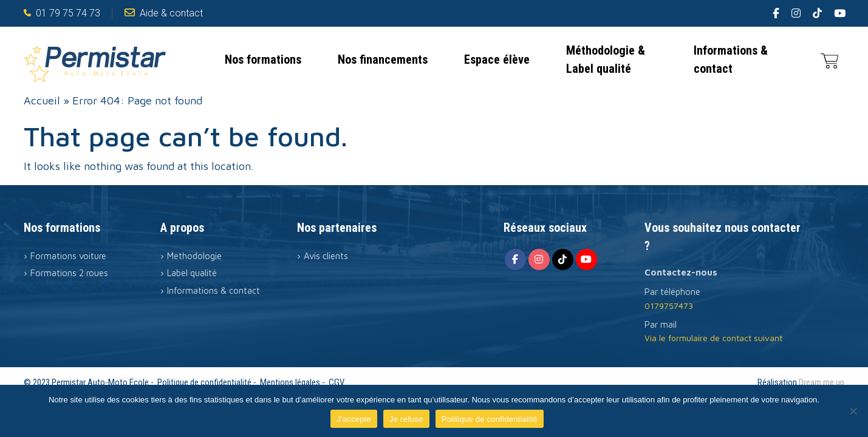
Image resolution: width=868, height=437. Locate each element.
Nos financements (383, 59)
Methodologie (194, 256)
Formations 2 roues (69, 273)
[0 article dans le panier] (830, 59)
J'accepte (354, 419)
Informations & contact (731, 59)
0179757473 (669, 306)
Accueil (42, 100)
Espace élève (497, 59)
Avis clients (326, 256)
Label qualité (192, 273)
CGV (337, 382)
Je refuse (406, 419)
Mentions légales (290, 382)
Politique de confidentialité (204, 382)
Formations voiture (68, 256)
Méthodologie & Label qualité (606, 59)
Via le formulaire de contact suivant (713, 338)
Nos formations (263, 59)
